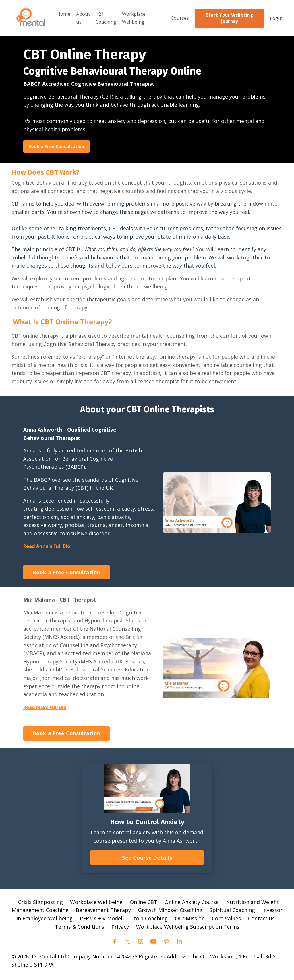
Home (60, 13)
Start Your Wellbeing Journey (230, 17)
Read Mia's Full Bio (47, 709)
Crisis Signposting (40, 904)
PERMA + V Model (101, 921)
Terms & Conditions (80, 929)
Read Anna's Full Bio (49, 547)
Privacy (120, 929)
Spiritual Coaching (232, 913)
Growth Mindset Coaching (170, 913)
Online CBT (144, 904)
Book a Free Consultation (58, 145)
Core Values (226, 921)
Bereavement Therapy (103, 913)
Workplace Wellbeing (136, 17)
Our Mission (190, 921)
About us (81, 17)
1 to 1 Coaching (149, 921)
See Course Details (147, 860)
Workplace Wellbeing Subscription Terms (188, 929)
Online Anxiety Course (192, 904)
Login (276, 17)
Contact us (261, 921)
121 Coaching (106, 17)
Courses (182, 17)
